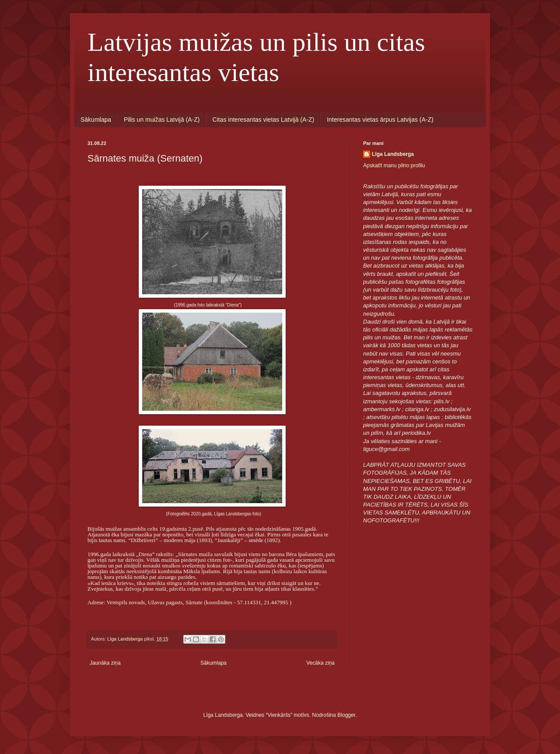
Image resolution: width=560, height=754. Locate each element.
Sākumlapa (96, 120)
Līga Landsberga (393, 154)
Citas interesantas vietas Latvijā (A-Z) (264, 120)
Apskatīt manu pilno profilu (394, 166)
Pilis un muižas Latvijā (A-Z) (162, 120)
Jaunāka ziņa (105, 663)
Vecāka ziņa (320, 663)
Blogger (346, 715)
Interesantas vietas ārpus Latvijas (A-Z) (380, 120)
